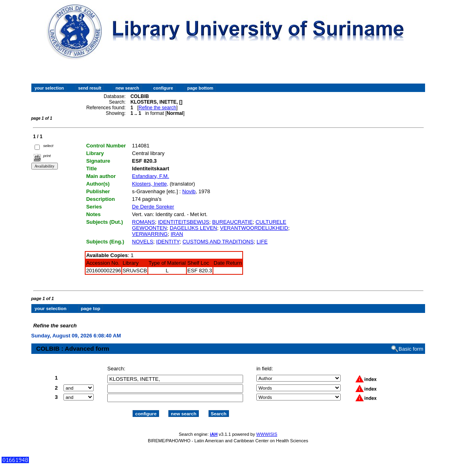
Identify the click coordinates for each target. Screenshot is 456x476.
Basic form (411, 342)
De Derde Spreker (153, 207)
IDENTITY (168, 242)
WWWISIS (267, 427)
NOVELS (143, 242)
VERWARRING (150, 234)
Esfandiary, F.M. (151, 176)
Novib (189, 191)
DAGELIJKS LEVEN (193, 228)
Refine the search (157, 108)
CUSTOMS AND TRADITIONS (218, 242)
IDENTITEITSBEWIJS (184, 222)
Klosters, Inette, (150, 184)
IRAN (177, 234)
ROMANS (144, 222)
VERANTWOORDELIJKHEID (254, 228)
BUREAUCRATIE (232, 222)
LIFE (262, 242)
